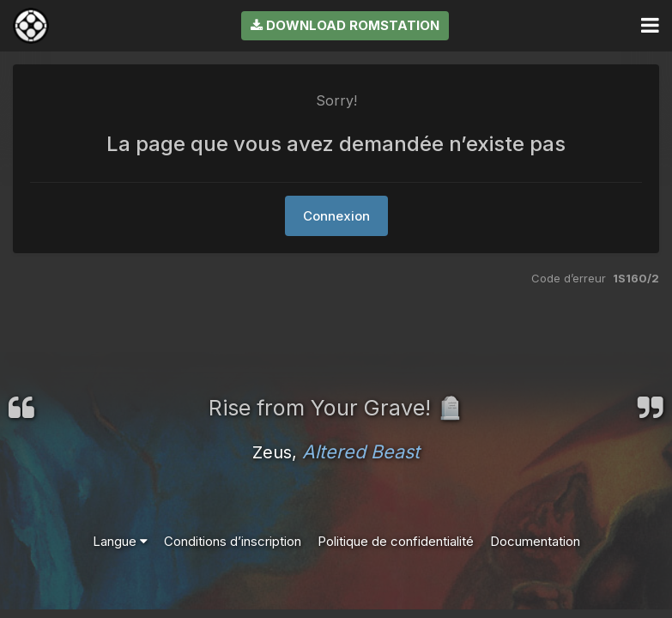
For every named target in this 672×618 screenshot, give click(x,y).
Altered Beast (361, 451)
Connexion (336, 216)
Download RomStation (345, 25)
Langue (120, 541)
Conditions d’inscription (233, 541)
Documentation (535, 541)
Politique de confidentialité (396, 541)
